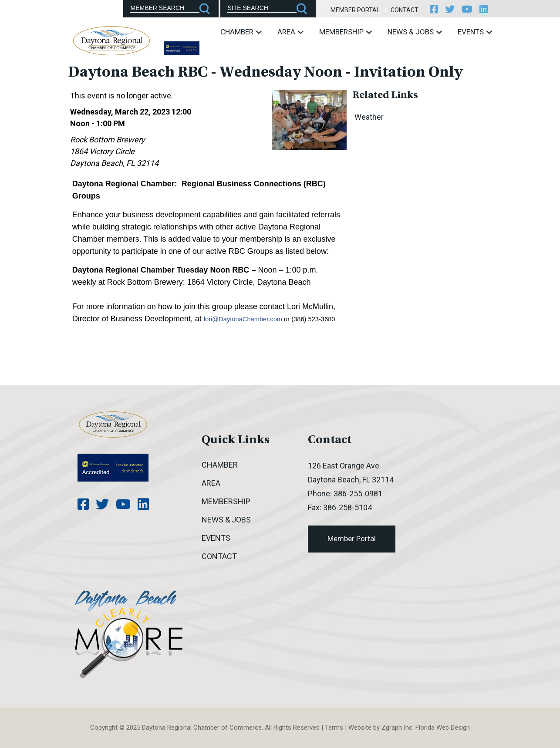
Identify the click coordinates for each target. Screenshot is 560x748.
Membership (346, 32)
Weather (369, 117)
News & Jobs (415, 32)
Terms (334, 728)
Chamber (241, 32)
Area (290, 32)
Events (475, 32)
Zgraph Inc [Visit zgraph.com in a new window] (397, 728)
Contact (405, 10)
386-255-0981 (358, 494)
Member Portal (355, 10)
